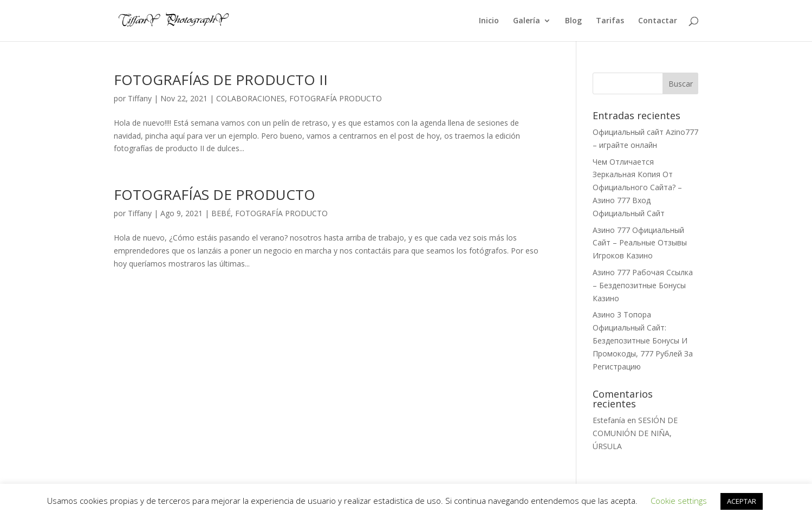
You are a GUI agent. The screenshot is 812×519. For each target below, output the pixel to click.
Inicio (489, 21)
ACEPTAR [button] (742, 501)
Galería (527, 21)
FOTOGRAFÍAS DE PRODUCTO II (221, 80)
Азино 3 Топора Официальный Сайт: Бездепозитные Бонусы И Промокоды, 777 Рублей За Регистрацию (643, 340)
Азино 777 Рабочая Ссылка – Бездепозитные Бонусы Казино (643, 285)
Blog (573, 21)
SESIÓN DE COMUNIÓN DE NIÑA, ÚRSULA (635, 433)
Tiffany (140, 98)
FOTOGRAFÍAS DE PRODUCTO (215, 194)
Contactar (658, 21)
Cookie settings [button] (679, 501)
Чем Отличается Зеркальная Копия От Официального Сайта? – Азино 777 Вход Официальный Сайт (637, 187)
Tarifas (610, 21)
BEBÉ (221, 213)
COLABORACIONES (251, 98)
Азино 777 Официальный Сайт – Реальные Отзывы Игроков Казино (640, 243)
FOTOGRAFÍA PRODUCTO (336, 98)
